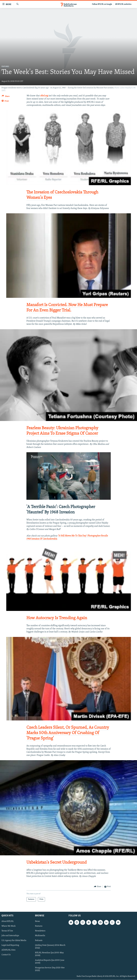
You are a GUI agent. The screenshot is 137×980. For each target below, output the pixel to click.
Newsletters (40, 931)
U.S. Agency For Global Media (14, 940)
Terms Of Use (7, 931)
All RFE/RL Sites (8, 950)
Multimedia (40, 936)
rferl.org (44, 96)
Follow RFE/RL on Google (102, 4)
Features (5, 67)
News (37, 921)
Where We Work (9, 926)
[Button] (6, 97)
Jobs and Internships (10, 936)
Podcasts (39, 940)
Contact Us (6, 955)
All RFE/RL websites (123, 4)
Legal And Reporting (10, 945)
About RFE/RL (8, 921)
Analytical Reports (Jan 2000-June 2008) (50, 962)
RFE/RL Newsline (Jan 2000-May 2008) (49, 954)
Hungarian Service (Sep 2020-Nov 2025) (50, 969)
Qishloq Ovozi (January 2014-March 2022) (50, 947)
